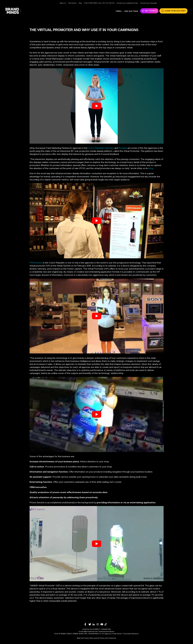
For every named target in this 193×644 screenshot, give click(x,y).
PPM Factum (36, 263)
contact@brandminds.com (88, 631)
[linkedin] (95, 624)
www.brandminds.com (107, 631)
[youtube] (103, 624)
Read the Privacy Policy (85, 638)
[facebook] (87, 624)
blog (151, 168)
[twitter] (91, 624)
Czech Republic (96, 148)
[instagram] (99, 624)
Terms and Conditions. (108, 638)
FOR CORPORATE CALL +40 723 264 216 (99, 3)
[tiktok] (107, 624)
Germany (109, 148)
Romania (123, 148)
